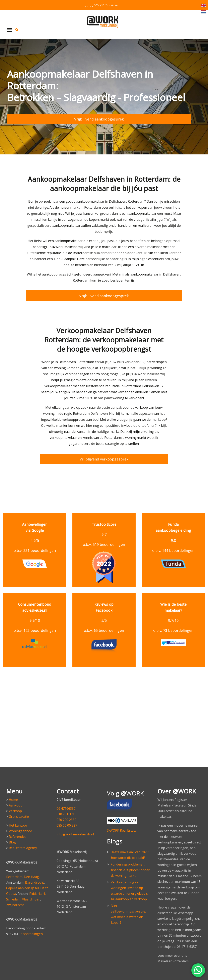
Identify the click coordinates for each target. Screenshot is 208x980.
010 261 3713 (66, 814)
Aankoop (16, 805)
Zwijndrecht (15, 904)
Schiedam (13, 899)
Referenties (18, 836)
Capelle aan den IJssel (22, 888)
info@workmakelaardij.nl (75, 834)
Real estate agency (23, 847)
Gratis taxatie (19, 816)
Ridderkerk (38, 893)
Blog (12, 842)
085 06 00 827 (67, 825)
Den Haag (31, 876)
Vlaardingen (31, 899)
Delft (44, 888)
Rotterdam (14, 876)
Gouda (11, 893)
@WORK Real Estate (122, 830)
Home (13, 799)
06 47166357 (66, 808)
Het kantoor (18, 825)
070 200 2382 (66, 819)
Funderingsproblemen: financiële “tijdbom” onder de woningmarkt (130, 870)
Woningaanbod (20, 831)
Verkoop (15, 811)
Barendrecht (34, 882)
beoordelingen (32, 933)
